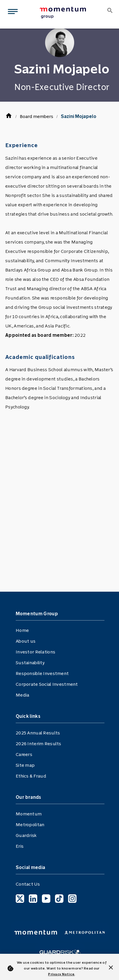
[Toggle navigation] (12, 13)
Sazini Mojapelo (79, 116)
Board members (37, 116)
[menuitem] (69, 13)
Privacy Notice (61, 974)
